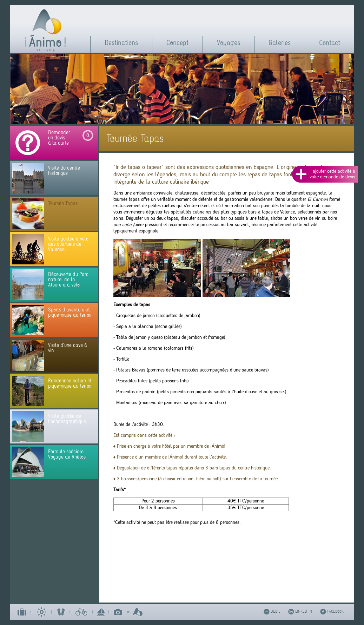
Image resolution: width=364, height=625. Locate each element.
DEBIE (276, 611)
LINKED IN (304, 611)
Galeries (280, 43)
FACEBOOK (335, 611)
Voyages (229, 43)
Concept (177, 43)
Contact (330, 43)
